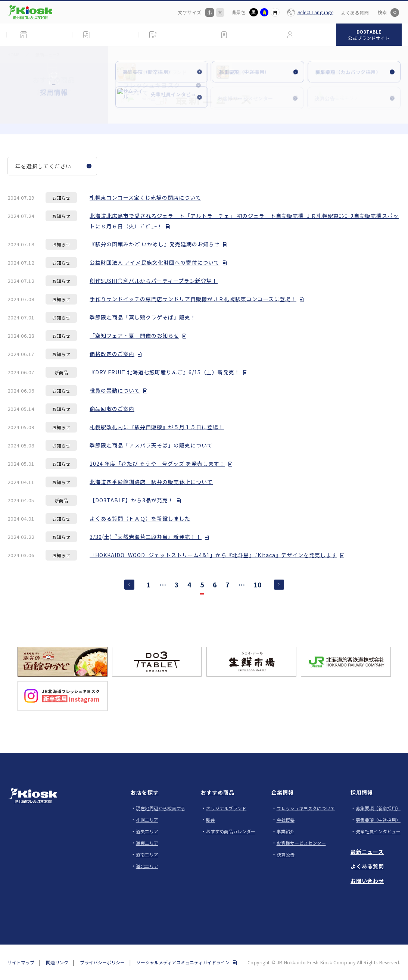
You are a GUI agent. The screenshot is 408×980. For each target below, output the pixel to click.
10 (258, 585)
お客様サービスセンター (301, 843)
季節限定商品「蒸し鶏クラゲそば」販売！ (143, 317)
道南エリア (147, 854)
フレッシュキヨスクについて (306, 808)
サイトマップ (21, 962)
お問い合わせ (367, 881)
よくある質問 (355, 13)
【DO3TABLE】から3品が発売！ (132, 500)
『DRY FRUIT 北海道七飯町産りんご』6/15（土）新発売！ (165, 372)
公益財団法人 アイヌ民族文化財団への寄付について (155, 262)
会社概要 (286, 820)
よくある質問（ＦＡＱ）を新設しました (140, 518)
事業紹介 (286, 831)
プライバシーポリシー (102, 962)
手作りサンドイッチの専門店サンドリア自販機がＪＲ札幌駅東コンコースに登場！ (193, 299)
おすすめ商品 (218, 792)
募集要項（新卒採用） (378, 808)
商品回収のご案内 (112, 409)
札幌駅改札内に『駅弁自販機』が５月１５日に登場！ (157, 427)
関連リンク (57, 962)
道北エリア (147, 866)
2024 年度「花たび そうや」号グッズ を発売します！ (157, 464)
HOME (13, 54)
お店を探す (145, 792)
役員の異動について (115, 390)
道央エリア (147, 831)
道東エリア (147, 843)
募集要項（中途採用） (378, 820)
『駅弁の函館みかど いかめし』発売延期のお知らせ (155, 244)
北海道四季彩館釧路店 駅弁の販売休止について (151, 482)
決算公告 (286, 854)
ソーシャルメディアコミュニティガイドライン (183, 962)
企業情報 (283, 792)
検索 (382, 12)
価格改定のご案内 (112, 354)
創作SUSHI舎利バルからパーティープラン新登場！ (154, 281)
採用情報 (362, 792)
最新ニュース (367, 852)
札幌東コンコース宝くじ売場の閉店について (145, 197)
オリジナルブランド (226, 808)
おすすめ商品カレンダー (231, 831)
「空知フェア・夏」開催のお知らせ (134, 335)
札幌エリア (147, 820)
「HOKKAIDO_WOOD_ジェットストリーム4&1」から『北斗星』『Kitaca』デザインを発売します (213, 555)
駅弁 (211, 820)
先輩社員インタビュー (378, 831)
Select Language (316, 12)
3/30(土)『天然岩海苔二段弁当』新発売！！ (146, 537)
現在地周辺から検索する (161, 808)
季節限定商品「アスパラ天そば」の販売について (151, 445)
